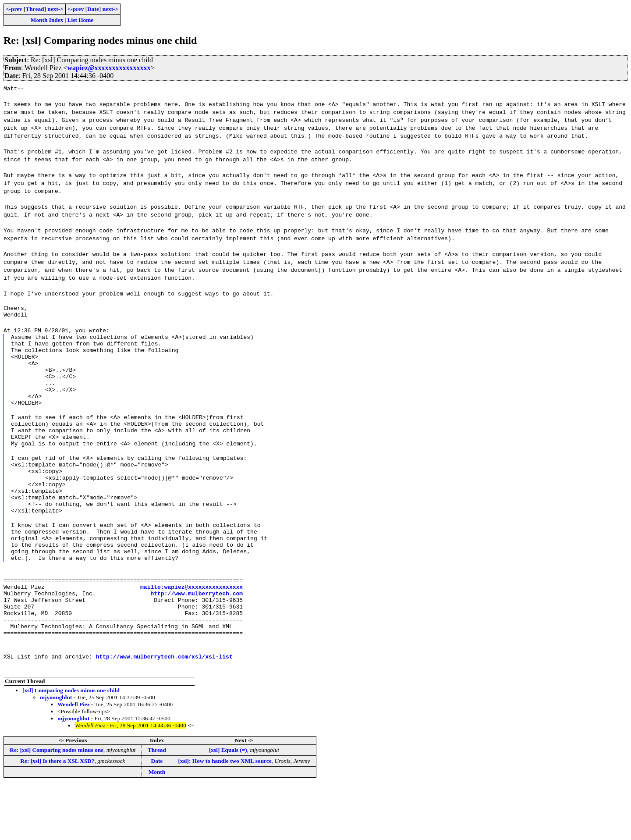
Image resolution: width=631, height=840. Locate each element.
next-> (55, 9)
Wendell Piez (74, 760)
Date (93, 9)
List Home (81, 20)
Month (157, 827)
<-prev (14, 9)
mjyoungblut (56, 753)
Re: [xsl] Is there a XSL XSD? (57, 816)
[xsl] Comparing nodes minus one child (71, 746)
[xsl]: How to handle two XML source (225, 816)
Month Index (47, 20)
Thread (35, 9)
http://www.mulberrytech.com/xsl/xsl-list (164, 712)
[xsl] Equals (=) (228, 805)
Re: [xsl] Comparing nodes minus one (57, 805)
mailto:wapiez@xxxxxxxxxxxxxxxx (191, 633)
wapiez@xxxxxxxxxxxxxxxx (109, 68)
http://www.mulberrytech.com (197, 641)
